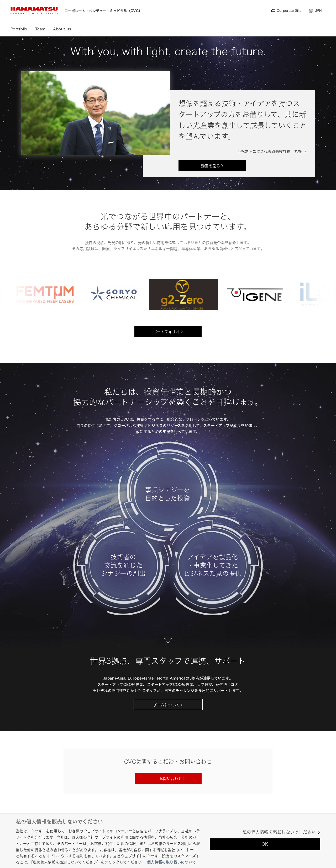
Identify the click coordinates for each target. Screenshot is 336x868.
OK (265, 844)
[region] (168, 841)
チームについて (167, 705)
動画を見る (211, 166)
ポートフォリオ (166, 332)
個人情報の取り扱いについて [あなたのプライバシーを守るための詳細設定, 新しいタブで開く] (171, 862)
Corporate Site (289, 11)
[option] (48, 295)
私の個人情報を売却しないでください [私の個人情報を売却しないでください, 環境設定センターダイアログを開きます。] (279, 832)
